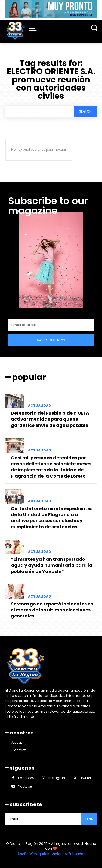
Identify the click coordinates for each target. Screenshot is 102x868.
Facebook (26, 778)
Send (89, 819)
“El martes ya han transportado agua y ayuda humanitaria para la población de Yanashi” (52, 565)
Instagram (57, 778)
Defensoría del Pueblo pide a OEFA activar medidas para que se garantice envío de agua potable (50, 419)
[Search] (85, 111)
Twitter (86, 778)
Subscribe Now (51, 340)
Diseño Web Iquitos (33, 854)
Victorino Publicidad (69, 854)
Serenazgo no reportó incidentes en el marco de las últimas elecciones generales (52, 610)
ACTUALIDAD (40, 406)
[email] (51, 325)
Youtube (25, 786)
